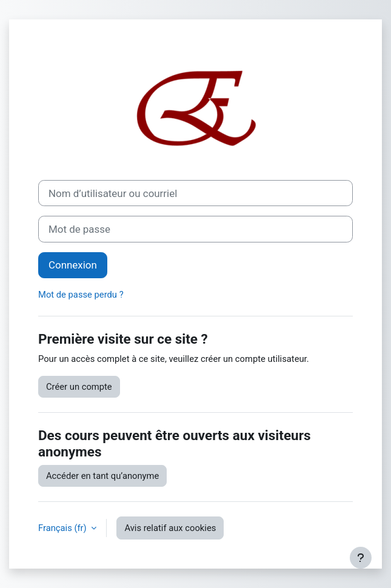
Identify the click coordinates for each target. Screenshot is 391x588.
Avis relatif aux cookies (170, 528)
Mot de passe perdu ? (81, 295)
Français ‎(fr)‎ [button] (63, 528)
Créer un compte (79, 387)
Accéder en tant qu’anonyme (102, 476)
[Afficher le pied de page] (361, 558)
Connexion (73, 265)
